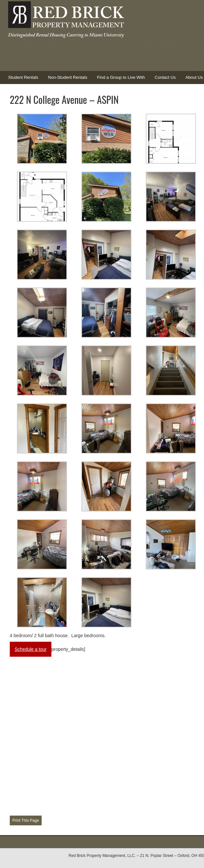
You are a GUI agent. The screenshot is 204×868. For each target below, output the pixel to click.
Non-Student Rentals (68, 77)
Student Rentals (21, 79)
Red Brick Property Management (65, 21)
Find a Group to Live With (121, 77)
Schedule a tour (31, 649)
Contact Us (165, 77)
